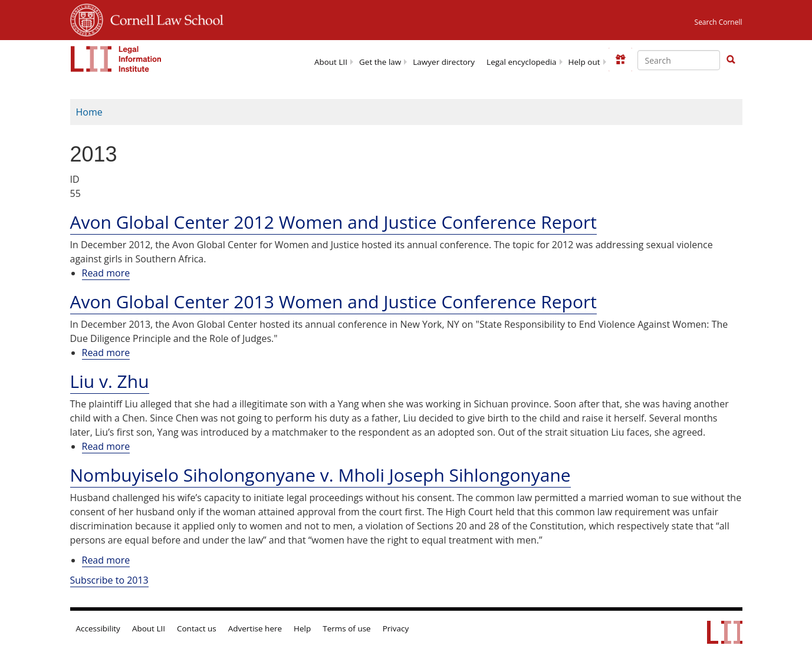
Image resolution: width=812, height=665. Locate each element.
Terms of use (346, 628)
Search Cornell (719, 22)
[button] (731, 60)
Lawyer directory (444, 62)
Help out (584, 62)
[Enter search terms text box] (679, 60)
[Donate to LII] (620, 60)
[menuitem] (331, 61)
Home (89, 112)
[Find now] (731, 60)
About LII (331, 62)
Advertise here (255, 628)
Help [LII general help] (302, 628)
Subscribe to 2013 (109, 580)
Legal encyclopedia (521, 62)
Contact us (197, 628)
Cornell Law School (163, 18)
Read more (106, 273)
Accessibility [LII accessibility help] (98, 628)
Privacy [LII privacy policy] (396, 628)
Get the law (380, 62)
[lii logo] (116, 59)
